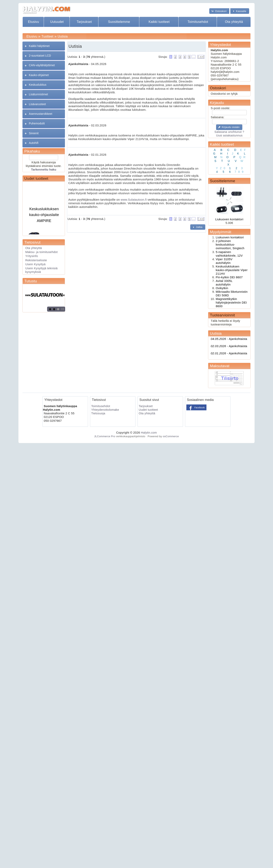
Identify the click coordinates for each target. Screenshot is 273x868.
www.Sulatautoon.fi (134, 200)
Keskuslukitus (38, 85)
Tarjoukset (84, 22)
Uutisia (63, 36)
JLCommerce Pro (105, 436)
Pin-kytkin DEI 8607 (229, 277)
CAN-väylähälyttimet (42, 65)
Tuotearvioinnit (222, 315)
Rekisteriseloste (36, 260)
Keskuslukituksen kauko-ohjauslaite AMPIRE (44, 216)
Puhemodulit (37, 123)
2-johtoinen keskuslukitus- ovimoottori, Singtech (230, 245)
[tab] (44, 46)
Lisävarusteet (37, 104)
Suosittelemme (119, 22)
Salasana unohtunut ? (229, 132)
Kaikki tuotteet (159, 22)
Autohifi (34, 143)
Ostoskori (218, 88)
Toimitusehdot (198, 22)
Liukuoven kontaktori (229, 219)
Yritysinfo (32, 256)
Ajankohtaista (229, 339)
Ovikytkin (222, 288)
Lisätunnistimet (38, 94)
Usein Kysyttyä (35, 264)
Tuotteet (47, 36)
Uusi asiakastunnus (229, 135)
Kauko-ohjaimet (39, 75)
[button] (219, 11)
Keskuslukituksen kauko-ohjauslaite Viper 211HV (232, 270)
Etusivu (34, 22)
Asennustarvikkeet (41, 114)
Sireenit (34, 133)
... (194, 57)
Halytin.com (149, 433)
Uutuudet (57, 22)
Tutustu (31, 281)
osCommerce (171, 436)
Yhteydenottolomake (105, 410)
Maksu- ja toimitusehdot (41, 252)
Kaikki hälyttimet (39, 46)
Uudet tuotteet (36, 178)
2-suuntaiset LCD (40, 56)
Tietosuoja (98, 413)
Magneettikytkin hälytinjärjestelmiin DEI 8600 (231, 303)
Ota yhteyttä (234, 22)
